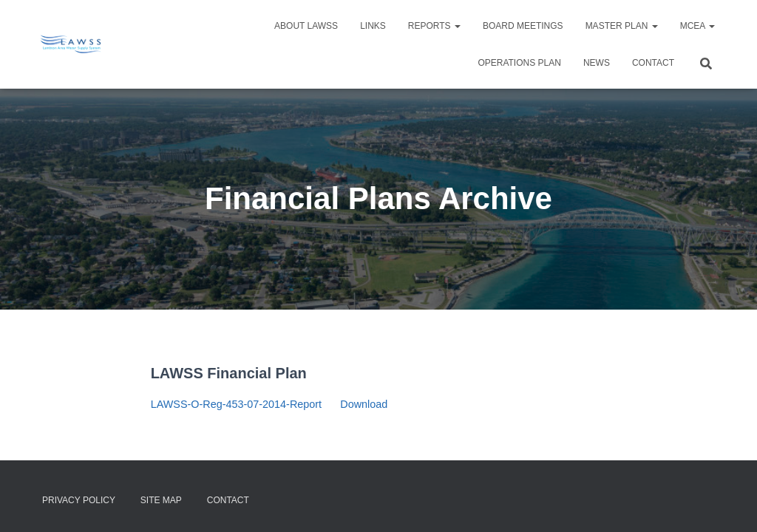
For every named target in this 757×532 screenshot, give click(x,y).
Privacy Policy (79, 500)
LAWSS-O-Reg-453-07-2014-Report (236, 404)
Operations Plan (519, 63)
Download (364, 404)
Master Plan (622, 26)
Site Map (161, 500)
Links (373, 26)
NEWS (597, 63)
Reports (434, 26)
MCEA (697, 26)
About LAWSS (306, 26)
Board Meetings (523, 26)
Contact (653, 63)
